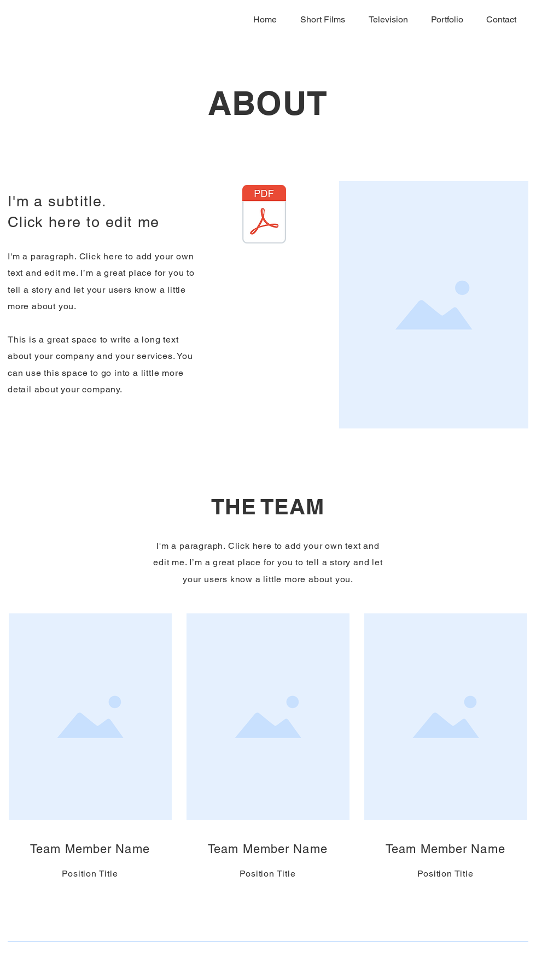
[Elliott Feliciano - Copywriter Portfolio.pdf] (264, 216)
